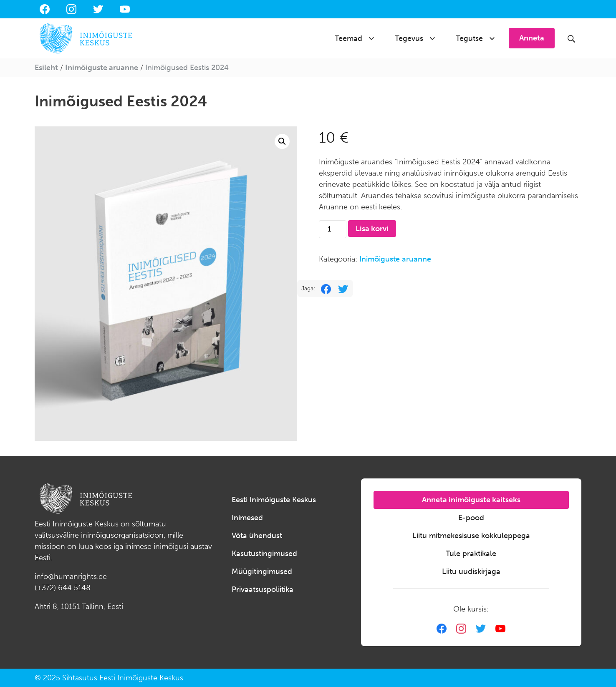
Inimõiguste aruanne (102, 68)
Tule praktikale (471, 554)
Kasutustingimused (264, 554)
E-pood (471, 518)
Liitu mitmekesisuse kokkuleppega (471, 536)
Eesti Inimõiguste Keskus (274, 500)
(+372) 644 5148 (63, 588)
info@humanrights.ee (71, 576)
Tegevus (409, 38)
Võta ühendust (257, 536)
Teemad (348, 38)
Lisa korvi (372, 229)
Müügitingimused (262, 571)
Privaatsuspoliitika (263, 589)
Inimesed (247, 518)
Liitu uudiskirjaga (471, 571)
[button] (282, 141)
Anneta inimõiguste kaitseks (471, 500)
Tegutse (469, 38)
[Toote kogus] (332, 229)
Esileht (46, 68)
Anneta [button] (532, 38)
